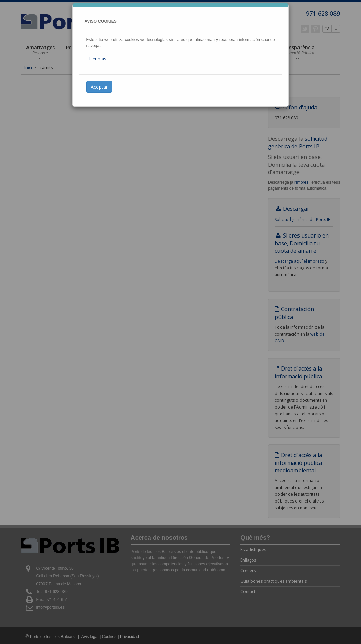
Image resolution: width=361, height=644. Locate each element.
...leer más (96, 59)
